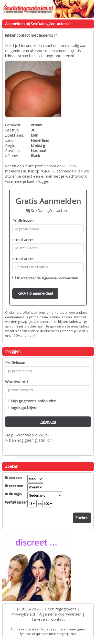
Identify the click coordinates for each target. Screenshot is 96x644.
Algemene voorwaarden (60, 614)
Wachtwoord (16, 382)
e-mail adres (23, 240)
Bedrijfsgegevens (61, 609)
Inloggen (48, 422)
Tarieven (39, 619)
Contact (58, 619)
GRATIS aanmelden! (35, 293)
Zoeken (82, 518)
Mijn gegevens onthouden (32, 401)
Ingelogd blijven (23, 407)
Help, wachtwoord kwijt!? (27, 435)
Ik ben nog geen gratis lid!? (29, 440)
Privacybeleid (23, 614)
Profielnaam (23, 221)
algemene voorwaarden (60, 278)
